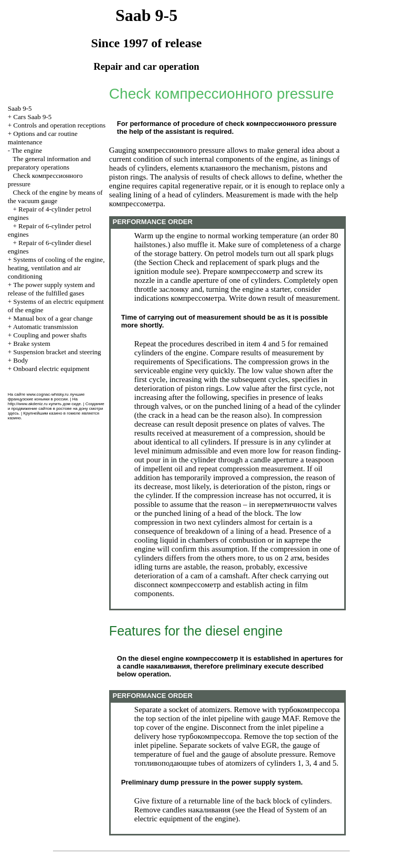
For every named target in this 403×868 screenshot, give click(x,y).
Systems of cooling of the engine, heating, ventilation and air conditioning (56, 268)
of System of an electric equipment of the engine (231, 814)
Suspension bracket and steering (57, 352)
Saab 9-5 (20, 108)
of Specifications (204, 362)
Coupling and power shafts (50, 335)
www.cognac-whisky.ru (47, 394)
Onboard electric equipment (51, 369)
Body (20, 360)
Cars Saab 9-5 (32, 117)
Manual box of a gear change (53, 318)
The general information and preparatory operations (49, 163)
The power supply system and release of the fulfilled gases (51, 289)
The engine (27, 150)
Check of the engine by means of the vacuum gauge (55, 197)
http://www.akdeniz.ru (28, 404)
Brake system (31, 343)
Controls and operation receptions (59, 125)
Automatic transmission (46, 327)
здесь (13, 413)
